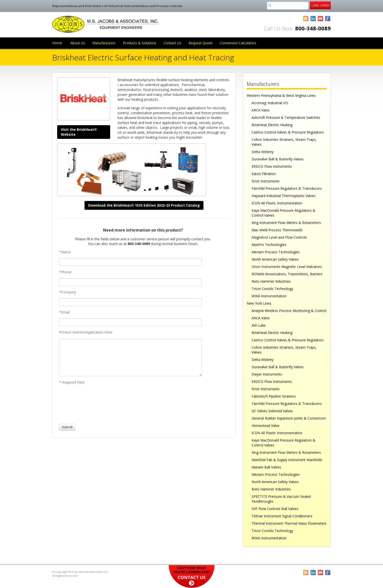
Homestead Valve (266, 426)
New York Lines (259, 303)
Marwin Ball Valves (266, 467)
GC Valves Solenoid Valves (272, 411)
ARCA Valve (261, 110)
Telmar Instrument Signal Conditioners (282, 516)
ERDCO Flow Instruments (272, 166)
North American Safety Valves (275, 259)
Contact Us (172, 43)
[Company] (130, 302)
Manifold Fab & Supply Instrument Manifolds (287, 460)
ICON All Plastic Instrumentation (277, 203)
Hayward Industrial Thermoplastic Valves (284, 196)
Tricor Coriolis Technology (272, 289)
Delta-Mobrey (263, 152)
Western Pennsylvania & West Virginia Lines (281, 95)
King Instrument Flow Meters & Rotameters (286, 223)
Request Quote (201, 43)
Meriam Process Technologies (276, 252)
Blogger (306, 19)
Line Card (320, 5)
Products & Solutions (140, 43)
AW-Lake (259, 325)
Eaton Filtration (264, 174)
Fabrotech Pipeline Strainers (274, 396)
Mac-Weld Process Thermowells (277, 230)
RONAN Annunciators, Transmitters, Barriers (287, 274)
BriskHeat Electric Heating (272, 125)
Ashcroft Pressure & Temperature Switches (286, 117)
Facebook (328, 19)
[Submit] (67, 427)
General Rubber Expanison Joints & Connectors (289, 418)
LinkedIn (313, 19)
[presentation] (77, 404)
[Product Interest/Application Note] (130, 357)
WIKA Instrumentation (269, 296)
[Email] (130, 322)
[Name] (130, 262)
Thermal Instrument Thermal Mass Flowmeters (289, 523)
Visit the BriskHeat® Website (79, 132)
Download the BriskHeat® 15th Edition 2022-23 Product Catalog (144, 205)
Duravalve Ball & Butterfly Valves (278, 159)
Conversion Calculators (238, 43)
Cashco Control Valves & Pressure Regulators (288, 132)
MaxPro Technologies (269, 245)
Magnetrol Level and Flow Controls (279, 237)
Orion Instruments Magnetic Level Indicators (287, 267)
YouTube (321, 19)
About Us (78, 43)
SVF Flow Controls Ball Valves (275, 509)
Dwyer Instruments (267, 374)
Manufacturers (104, 43)
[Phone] (130, 282)
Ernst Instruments (266, 181)
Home (57, 43)
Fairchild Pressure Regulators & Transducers (287, 188)
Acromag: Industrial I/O (270, 103)
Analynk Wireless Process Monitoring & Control (289, 311)
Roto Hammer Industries (271, 281)
